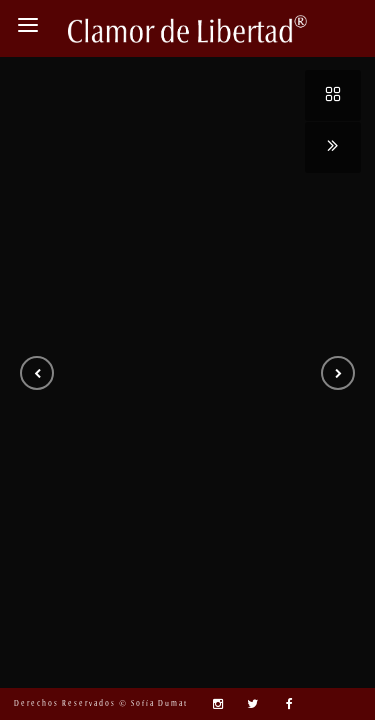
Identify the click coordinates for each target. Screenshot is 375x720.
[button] (37, 373)
